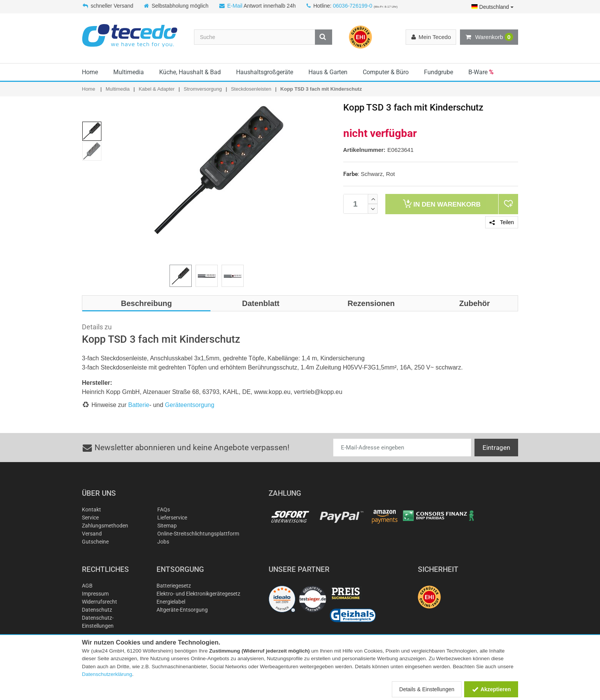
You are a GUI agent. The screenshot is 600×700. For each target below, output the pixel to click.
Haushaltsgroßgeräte (265, 72)
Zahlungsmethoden (105, 526)
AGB (87, 586)
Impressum (95, 594)
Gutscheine (95, 542)
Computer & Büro (386, 72)
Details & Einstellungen (427, 689)
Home (90, 72)
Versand (92, 534)
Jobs (163, 542)
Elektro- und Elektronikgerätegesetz (198, 594)
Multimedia (129, 72)
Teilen (502, 222)
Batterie (139, 405)
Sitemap (167, 526)
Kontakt (91, 510)
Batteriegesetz (174, 586)
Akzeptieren (491, 689)
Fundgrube (439, 72)
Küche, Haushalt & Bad (190, 72)
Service (90, 518)
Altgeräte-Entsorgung (182, 610)
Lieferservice (172, 518)
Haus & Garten (328, 72)
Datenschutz (97, 610)
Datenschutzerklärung (107, 674)
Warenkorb (489, 37)
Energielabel (171, 602)
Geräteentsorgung (190, 405)
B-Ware (481, 72)
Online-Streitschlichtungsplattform (198, 534)
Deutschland (492, 7)
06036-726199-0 (353, 6)
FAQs (164, 510)
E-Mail (235, 6)
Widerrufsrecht (99, 602)
